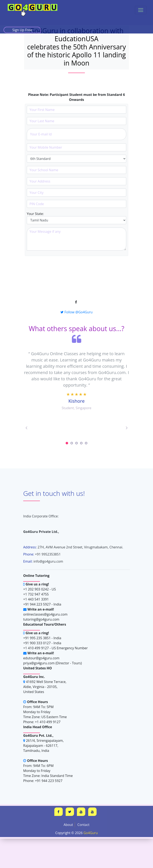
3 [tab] (76, 443)
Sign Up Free (22, 30)
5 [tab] (86, 443)
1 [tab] (67, 443)
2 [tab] (72, 443)
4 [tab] (81, 443)
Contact (83, 825)
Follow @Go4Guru (76, 312)
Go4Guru (91, 833)
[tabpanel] (76, 427)
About (68, 825)
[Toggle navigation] (141, 10)
